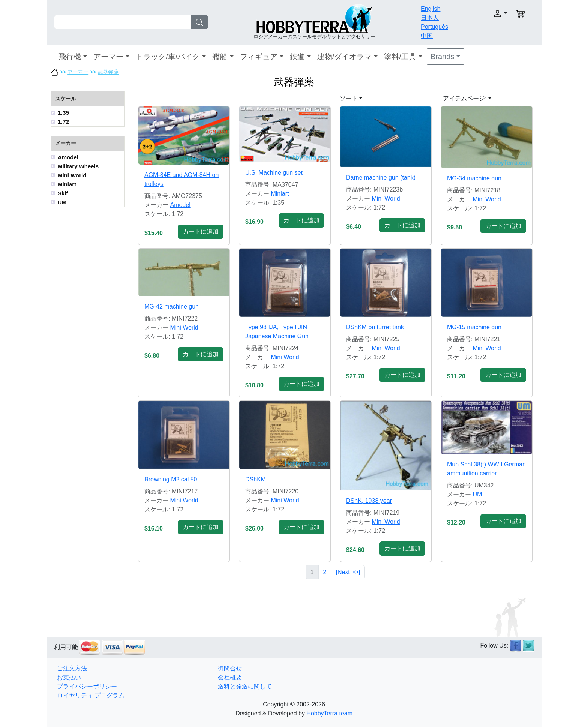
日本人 (430, 18)
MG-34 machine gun (474, 178)
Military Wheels (78, 166)
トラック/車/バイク (168, 57)
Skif (63, 193)
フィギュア (259, 57)
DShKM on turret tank (375, 327)
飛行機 (70, 57)
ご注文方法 (72, 668)
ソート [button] (349, 98)
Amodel (68, 157)
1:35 (63, 113)
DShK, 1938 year (369, 501)
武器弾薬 (108, 72)
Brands (442, 57)
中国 (427, 36)
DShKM (256, 479)
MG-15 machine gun (474, 327)
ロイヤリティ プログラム (91, 695)
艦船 (220, 57)
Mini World (72, 175)
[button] (484, 14)
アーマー (108, 57)
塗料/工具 (400, 57)
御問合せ (230, 668)
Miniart (67, 184)
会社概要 (230, 677)
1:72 (63, 122)
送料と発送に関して (245, 686)
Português (434, 27)
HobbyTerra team (329, 713)
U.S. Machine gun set (274, 173)
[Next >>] (348, 572)
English (430, 9)
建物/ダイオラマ (345, 57)
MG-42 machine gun (172, 307)
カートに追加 (201, 232)
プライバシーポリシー (87, 686)
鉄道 (297, 57)
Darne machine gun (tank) (381, 178)
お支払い (69, 677)
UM (62, 202)
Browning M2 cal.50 (171, 479)
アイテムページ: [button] (465, 98)
